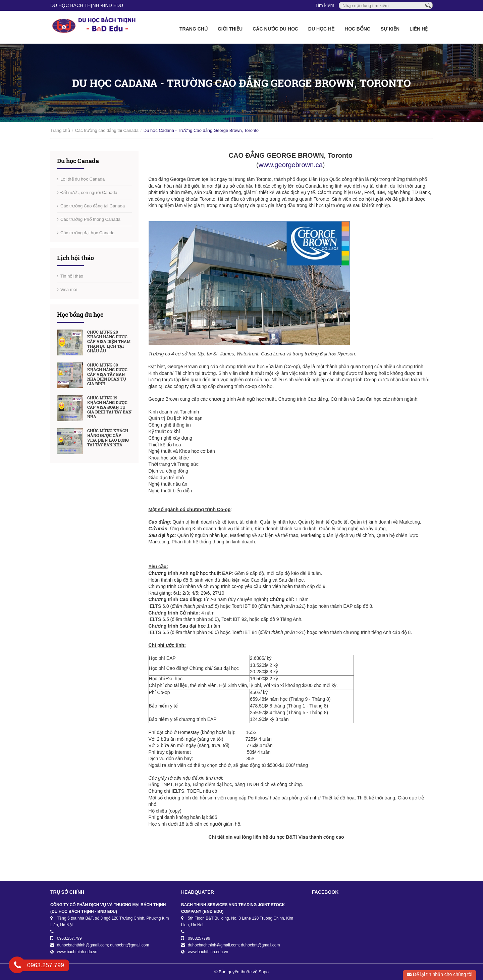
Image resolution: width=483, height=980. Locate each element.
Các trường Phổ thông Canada (90, 219)
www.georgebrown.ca (291, 165)
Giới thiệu (230, 29)
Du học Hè (321, 29)
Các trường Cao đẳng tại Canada (93, 206)
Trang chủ (194, 29)
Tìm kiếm (325, 5)
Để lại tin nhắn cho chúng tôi (440, 974)
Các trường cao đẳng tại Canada (107, 130)
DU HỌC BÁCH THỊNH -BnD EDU (87, 5)
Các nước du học (275, 29)
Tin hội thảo (72, 276)
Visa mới (69, 289)
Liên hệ (419, 29)
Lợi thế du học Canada (83, 179)
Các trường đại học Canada (87, 233)
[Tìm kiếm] (428, 5)
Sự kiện (390, 29)
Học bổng (358, 29)
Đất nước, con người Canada (89, 192)
